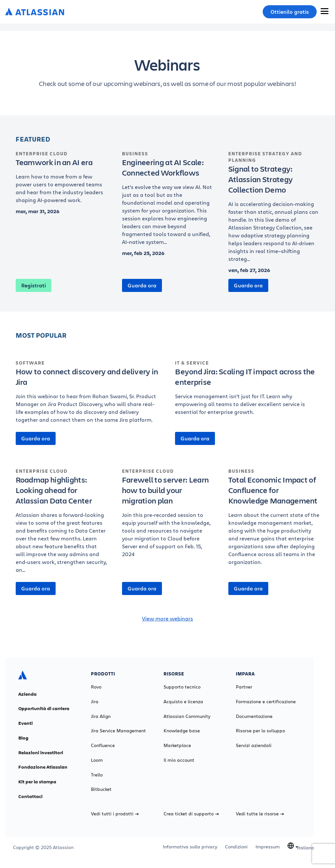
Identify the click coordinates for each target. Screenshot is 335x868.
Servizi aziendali (254, 745)
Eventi (26, 723)
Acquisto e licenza (183, 702)
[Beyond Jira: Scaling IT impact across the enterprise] (247, 391)
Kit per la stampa (37, 782)
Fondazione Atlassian (43, 767)
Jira (95, 702)
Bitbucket (101, 789)
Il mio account (179, 760)
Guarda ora (142, 285)
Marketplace (177, 745)
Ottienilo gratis (290, 12)
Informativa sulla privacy (190, 847)
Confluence (103, 745)
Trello (97, 775)
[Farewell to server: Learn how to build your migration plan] (168, 516)
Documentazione (254, 716)
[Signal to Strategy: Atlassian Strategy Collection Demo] (274, 213)
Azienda (27, 694)
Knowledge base (182, 731)
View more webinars (167, 618)
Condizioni (236, 847)
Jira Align (101, 716)
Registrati (34, 285)
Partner (244, 687)
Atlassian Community (187, 716)
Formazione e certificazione (266, 702)
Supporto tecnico (182, 687)
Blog (23, 738)
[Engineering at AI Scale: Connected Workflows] (168, 201)
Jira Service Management (118, 731)
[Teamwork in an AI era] (61, 180)
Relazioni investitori (41, 753)
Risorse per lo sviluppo (260, 731)
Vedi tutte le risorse (260, 814)
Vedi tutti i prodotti (115, 814)
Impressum (268, 847)
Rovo (96, 687)
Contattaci (30, 796)
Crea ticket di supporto (191, 814)
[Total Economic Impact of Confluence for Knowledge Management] (274, 520)
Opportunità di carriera (44, 708)
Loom (97, 760)
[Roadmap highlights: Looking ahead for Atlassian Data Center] (61, 524)
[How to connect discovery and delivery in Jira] (88, 395)
